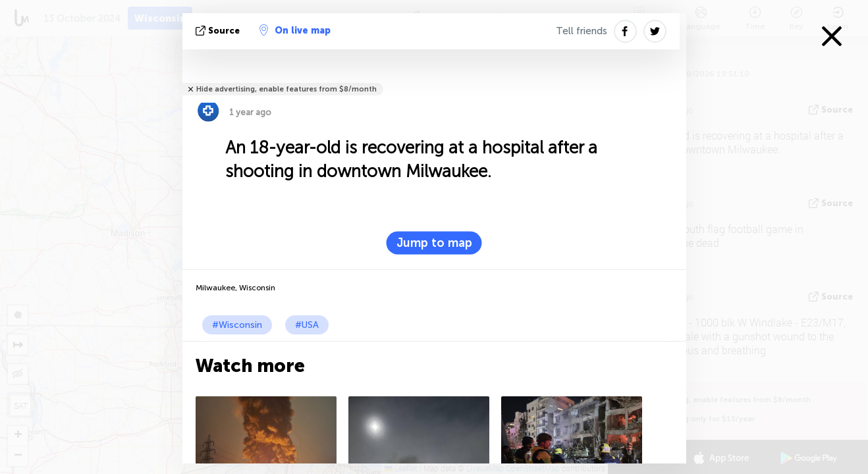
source (219, 31)
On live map (295, 30)
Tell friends (582, 31)
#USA (307, 325)
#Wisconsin (237, 325)
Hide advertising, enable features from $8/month (286, 89)
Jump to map (434, 243)
